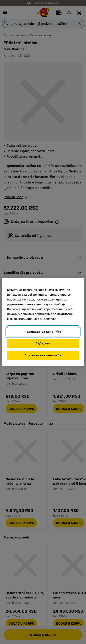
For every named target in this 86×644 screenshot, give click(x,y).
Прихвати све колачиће (43, 355)
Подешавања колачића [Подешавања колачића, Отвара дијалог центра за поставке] (43, 332)
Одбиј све (43, 343)
